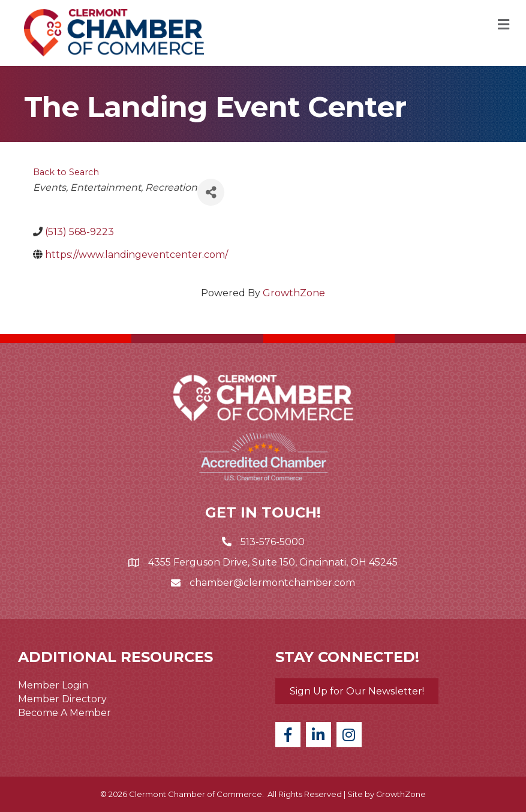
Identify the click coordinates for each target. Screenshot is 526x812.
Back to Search (66, 172)
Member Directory (62, 699)
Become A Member (64, 713)
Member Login (53, 685)
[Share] (211, 192)
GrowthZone (294, 293)
